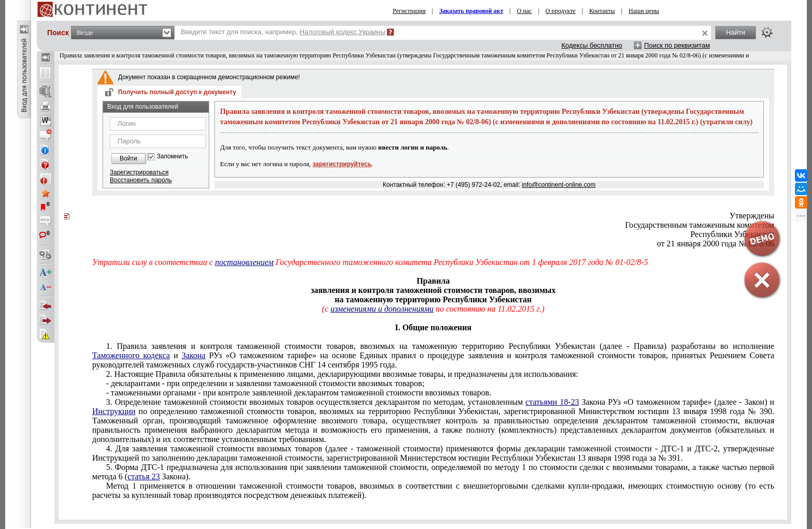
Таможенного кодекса (131, 355)
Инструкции (114, 411)
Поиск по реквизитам (677, 45)
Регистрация (409, 11)
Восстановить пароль (141, 180)
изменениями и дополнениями (382, 309)
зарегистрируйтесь (342, 164)
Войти (128, 158)
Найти (736, 32)
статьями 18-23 (553, 402)
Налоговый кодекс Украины (343, 32)
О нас (524, 11)
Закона (194, 355)
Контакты (602, 11)
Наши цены (644, 11)
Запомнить (172, 157)
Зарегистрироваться (139, 172)
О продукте (560, 11)
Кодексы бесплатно (592, 45)
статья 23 (144, 476)
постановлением (244, 262)
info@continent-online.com (559, 185)
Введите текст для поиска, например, (283, 32)
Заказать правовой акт (471, 11)
